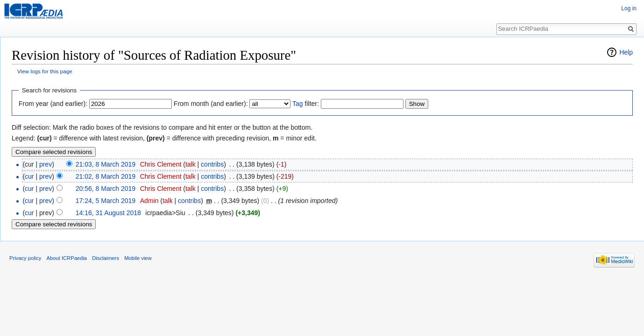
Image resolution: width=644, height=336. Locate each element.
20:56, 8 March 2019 (106, 189)
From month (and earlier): (211, 104)
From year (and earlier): (53, 104)
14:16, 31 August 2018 (108, 213)
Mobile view (138, 258)
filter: (306, 104)
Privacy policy (25, 258)
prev (46, 164)
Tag (298, 104)
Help (626, 52)
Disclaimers (106, 258)
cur (29, 176)
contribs (212, 164)
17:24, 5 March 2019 (106, 201)
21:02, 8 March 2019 (106, 176)
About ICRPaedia (67, 258)
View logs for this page (45, 71)
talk (191, 164)
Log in (629, 8)
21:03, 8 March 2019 (106, 164)
